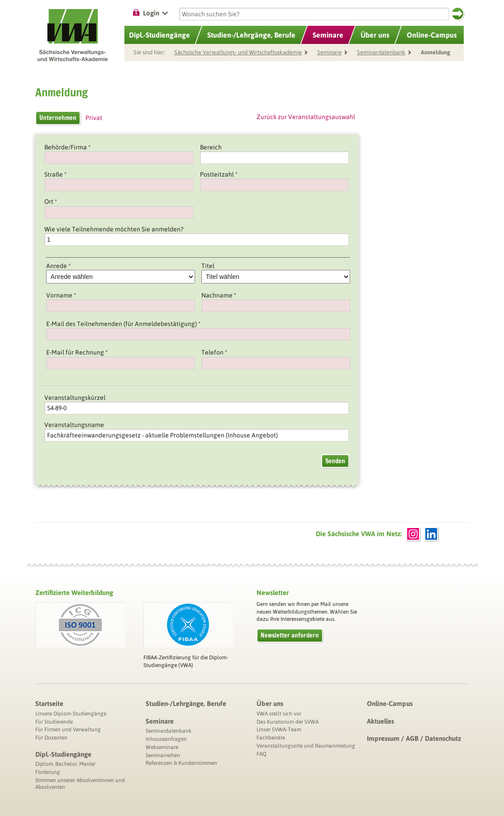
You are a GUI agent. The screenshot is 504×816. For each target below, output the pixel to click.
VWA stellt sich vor (279, 714)
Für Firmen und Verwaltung (68, 730)
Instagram (413, 534)
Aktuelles (380, 721)
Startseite (49, 703)
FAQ (262, 754)
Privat (94, 118)
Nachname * (219, 295)
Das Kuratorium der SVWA (288, 722)
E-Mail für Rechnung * (77, 352)
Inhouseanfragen (166, 739)
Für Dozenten (51, 738)
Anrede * (58, 266)
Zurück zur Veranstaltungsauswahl (306, 117)
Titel (208, 266)
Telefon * (214, 352)
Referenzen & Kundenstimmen (181, 763)
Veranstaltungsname (74, 425)
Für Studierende (54, 722)
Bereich (211, 147)
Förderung (48, 772)
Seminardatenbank (381, 52)
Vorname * (61, 295)
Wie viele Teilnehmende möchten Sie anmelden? (114, 229)
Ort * (51, 202)
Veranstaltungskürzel (75, 398)
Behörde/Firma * (67, 147)
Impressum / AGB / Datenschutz (414, 738)
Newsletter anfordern (290, 635)
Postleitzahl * (219, 174)
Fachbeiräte (271, 738)
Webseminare (162, 747)
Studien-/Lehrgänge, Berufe (186, 703)
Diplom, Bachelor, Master (65, 764)
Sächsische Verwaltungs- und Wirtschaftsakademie (238, 52)
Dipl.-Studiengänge (63, 754)
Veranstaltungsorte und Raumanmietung (306, 746)
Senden (335, 461)
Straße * (55, 174)
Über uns (270, 703)
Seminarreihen (163, 755)
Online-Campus (390, 703)
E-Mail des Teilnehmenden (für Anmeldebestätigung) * (123, 324)
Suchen (458, 14)
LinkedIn (431, 534)
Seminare (328, 35)
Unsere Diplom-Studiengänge (71, 714)
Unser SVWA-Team (279, 730)
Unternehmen (58, 118)
